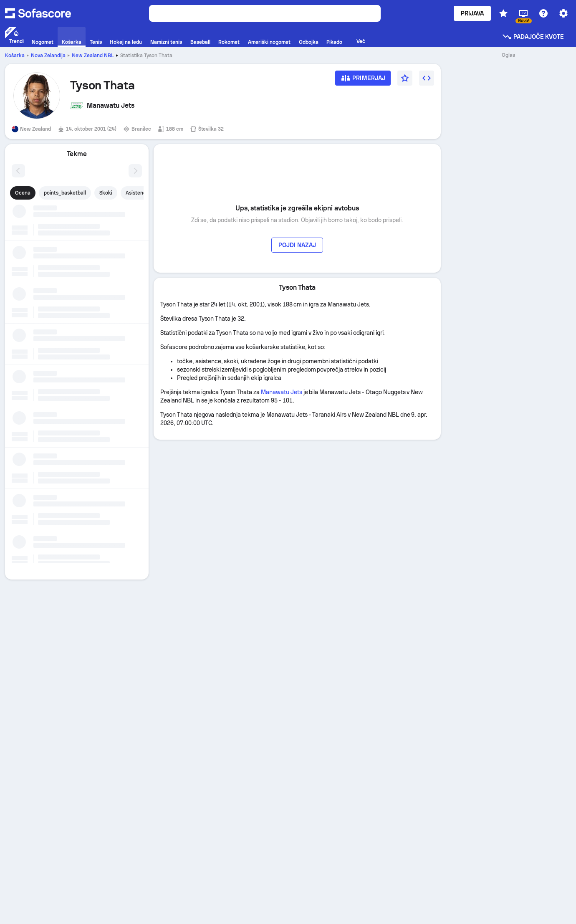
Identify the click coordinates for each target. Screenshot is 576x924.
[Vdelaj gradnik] (427, 78)
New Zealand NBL (93, 56)
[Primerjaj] (363, 81)
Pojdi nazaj (297, 245)
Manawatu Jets (282, 392)
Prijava (472, 13)
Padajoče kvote (533, 37)
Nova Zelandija (48, 56)
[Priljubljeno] (405, 78)
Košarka (15, 56)
